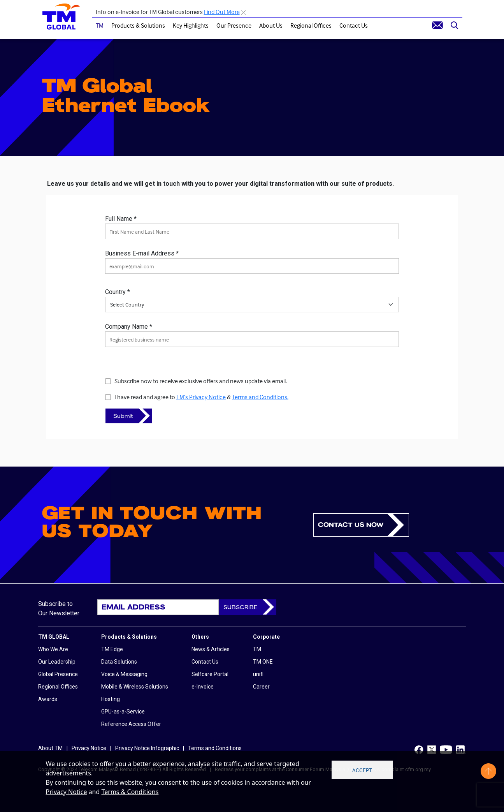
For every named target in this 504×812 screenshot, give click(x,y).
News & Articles (211, 649)
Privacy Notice (67, 792)
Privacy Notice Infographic (147, 748)
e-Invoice (203, 687)
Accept (362, 770)
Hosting (111, 699)
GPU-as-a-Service (123, 712)
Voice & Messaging (124, 674)
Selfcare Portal (210, 674)
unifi (258, 674)
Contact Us (354, 25)
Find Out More (222, 12)
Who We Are (53, 649)
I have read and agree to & (201, 397)
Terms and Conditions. (260, 397)
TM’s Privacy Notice (201, 397)
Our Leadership (57, 662)
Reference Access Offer (131, 724)
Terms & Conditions (130, 792)
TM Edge (112, 649)
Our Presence (234, 25)
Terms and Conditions (215, 748)
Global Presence (58, 674)
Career (261, 687)
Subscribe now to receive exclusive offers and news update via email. (201, 381)
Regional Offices (311, 25)
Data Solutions (119, 662)
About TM (50, 748)
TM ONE (263, 662)
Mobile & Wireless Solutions (135, 687)
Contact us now (351, 525)
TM (100, 25)
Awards (48, 699)
